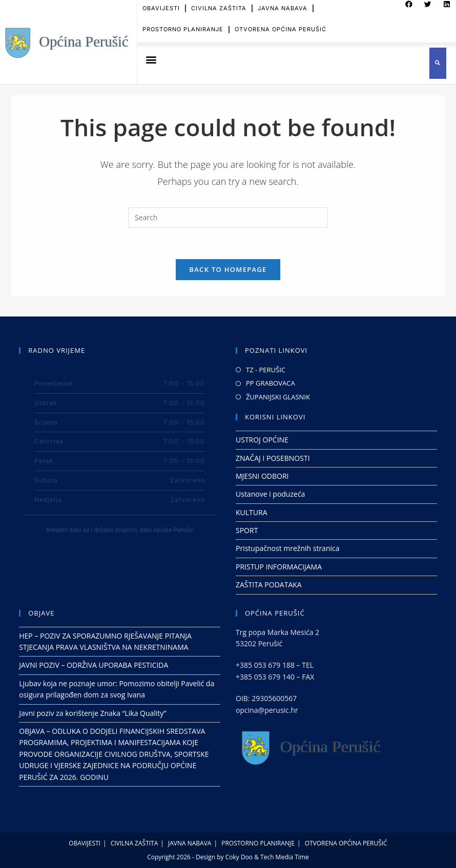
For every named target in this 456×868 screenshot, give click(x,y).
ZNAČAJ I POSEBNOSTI (273, 458)
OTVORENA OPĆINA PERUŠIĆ (281, 24)
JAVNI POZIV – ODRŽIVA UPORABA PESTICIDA (94, 665)
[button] (151, 60)
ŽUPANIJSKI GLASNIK (278, 397)
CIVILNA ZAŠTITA (134, 843)
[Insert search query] (228, 218)
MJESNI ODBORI (262, 476)
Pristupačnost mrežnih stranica (288, 548)
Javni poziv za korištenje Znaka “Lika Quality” (92, 713)
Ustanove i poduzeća (270, 494)
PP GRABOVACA (271, 383)
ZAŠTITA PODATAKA (269, 585)
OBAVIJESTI (85, 843)
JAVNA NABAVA (190, 843)
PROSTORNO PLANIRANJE (183, 24)
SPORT (247, 530)
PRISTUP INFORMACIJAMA (279, 567)
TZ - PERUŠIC (266, 370)
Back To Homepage (228, 269)
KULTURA (252, 512)
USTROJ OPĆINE (262, 440)
